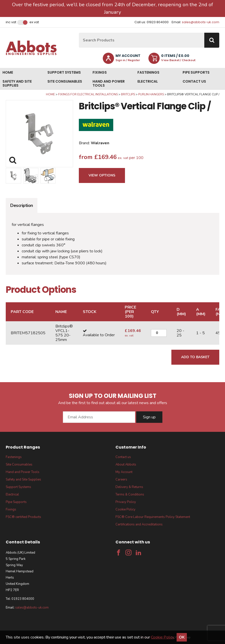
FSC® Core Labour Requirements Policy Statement (153, 517)
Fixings (100, 72)
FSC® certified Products (23, 517)
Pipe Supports (196, 72)
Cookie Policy (125, 509)
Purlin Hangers (151, 94)
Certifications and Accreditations (139, 524)
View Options (102, 175)
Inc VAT (11, 22)
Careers (121, 480)
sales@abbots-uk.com (201, 22)
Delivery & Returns (129, 487)
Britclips (128, 94)
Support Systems (64, 72)
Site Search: (79, 33)
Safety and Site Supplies (17, 83)
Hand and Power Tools (109, 83)
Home (8, 72)
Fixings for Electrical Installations (88, 94)
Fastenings (148, 72)
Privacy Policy (126, 502)
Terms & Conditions (130, 494)
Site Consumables (65, 81)
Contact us (194, 81)
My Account (124, 472)
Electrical (148, 81)
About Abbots (126, 465)
